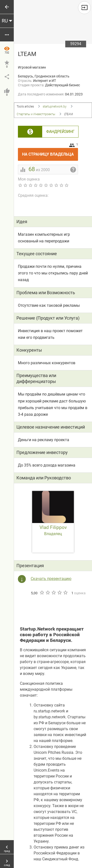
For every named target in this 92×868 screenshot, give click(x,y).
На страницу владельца (50, 152)
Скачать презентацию (51, 579)
